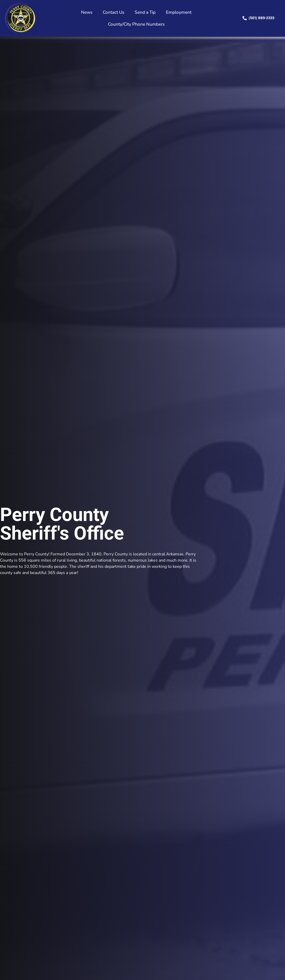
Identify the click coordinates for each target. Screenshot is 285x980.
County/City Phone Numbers (136, 24)
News (87, 12)
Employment (179, 12)
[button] (258, 18)
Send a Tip (145, 12)
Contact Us (114, 12)
